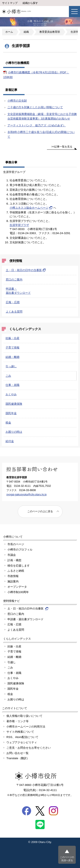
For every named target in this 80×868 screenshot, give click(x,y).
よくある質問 (14, 312)
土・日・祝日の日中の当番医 (26, 270)
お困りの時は (14, 432)
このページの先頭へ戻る (67, 859)
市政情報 (13, 576)
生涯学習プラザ (19, 225)
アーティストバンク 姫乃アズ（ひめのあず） (37, 125)
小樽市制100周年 (18, 592)
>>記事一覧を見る (62, 147)
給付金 (10, 441)
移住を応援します (19, 566)
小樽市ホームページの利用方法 (26, 727)
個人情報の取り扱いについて (24, 716)
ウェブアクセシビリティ (22, 742)
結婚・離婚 (12, 357)
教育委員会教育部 (50, 32)
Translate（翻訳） (18, 758)
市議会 (12, 555)
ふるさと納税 (16, 571)
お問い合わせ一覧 (17, 753)
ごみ (8, 376)
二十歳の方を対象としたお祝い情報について (35, 107)
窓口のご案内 (14, 280)
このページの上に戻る (40, 511)
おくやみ (11, 394)
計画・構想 (14, 560)
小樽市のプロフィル (20, 550)
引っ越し (11, 366)
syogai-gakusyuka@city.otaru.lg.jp (26, 495)
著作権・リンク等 (17, 721)
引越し (12, 662)
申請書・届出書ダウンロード (25, 619)
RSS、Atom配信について (22, 737)
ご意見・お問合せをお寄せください (29, 748)
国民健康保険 (14, 404)
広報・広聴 (13, 302)
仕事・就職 (12, 385)
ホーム (9, 32)
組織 (26, 32)
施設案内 (13, 581)
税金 (8, 423)
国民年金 (11, 413)
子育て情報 (12, 348)
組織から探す (30, 3)
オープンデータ (17, 587)
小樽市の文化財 (17, 101)
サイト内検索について (20, 732)
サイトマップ (10, 3)
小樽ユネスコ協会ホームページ (31, 208)
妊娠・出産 (12, 338)
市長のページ (16, 544)
